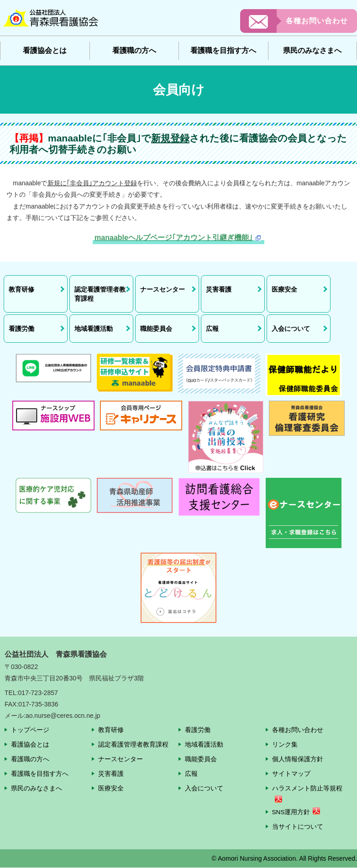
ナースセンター (121, 759)
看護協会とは (45, 50)
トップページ (30, 730)
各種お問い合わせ (317, 21)
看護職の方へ (134, 50)
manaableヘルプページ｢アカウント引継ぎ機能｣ (173, 238)
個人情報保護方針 (298, 759)
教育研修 (111, 730)
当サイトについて (298, 827)
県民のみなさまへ (312, 50)
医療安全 (111, 788)
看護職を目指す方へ (223, 50)
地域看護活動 (204, 744)
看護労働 (198, 730)
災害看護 (111, 774)
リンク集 (285, 744)
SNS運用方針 (291, 812)
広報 (191, 774)
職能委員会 (201, 759)
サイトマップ (291, 774)
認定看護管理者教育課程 (133, 744)
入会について (204, 788)
